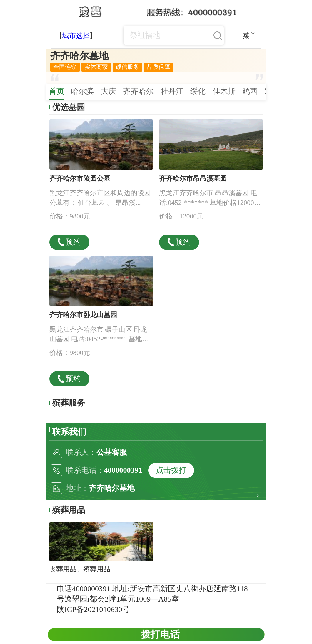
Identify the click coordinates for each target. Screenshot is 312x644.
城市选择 (76, 36)
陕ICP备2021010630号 (93, 609)
